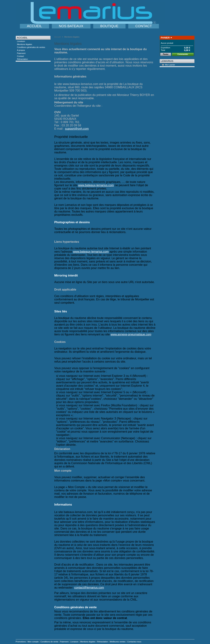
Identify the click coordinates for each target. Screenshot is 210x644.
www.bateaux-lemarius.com (96, 185)
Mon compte (33, 642)
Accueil (22, 38)
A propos (21, 50)
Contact (20, 56)
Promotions (21, 642)
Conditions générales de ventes (31, 47)
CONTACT (144, 26)
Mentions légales (25, 44)
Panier (165, 38)
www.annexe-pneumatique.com (131, 334)
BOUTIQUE (109, 26)
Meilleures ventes (118, 642)
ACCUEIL (34, 26)
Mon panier (170, 65)
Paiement (21, 53)
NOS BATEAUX (71, 26)
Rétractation (22, 59)
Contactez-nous (134, 642)
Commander (183, 54)
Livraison (21, 41)
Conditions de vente (49, 642)
